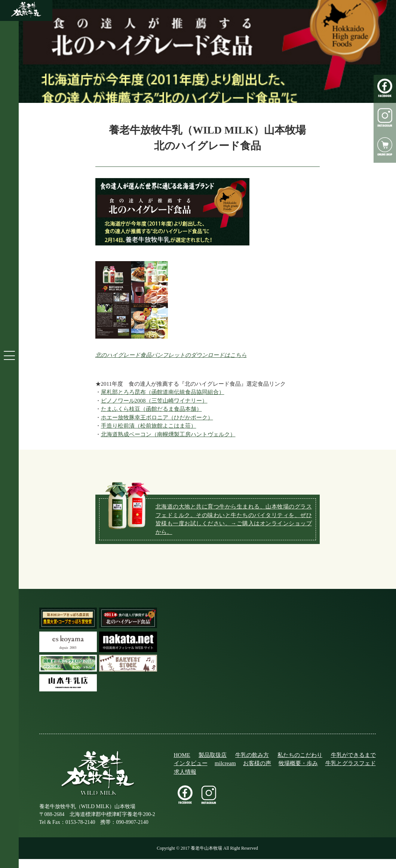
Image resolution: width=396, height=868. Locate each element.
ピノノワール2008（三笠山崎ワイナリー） (154, 401)
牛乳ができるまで (353, 755)
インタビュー (191, 763)
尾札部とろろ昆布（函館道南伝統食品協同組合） (163, 392)
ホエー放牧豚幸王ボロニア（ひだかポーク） (157, 418)
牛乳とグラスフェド (351, 763)
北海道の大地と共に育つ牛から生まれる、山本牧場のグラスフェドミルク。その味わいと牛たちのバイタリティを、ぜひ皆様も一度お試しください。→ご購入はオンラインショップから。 (234, 519)
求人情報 (185, 772)
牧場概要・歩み (298, 763)
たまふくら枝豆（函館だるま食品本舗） (151, 409)
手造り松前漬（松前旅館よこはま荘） (149, 426)
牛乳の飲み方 (252, 755)
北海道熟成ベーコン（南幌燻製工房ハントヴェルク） (168, 434)
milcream (225, 763)
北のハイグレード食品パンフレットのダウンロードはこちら (171, 355)
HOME (182, 755)
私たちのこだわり (300, 755)
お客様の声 (257, 763)
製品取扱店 (213, 755)
